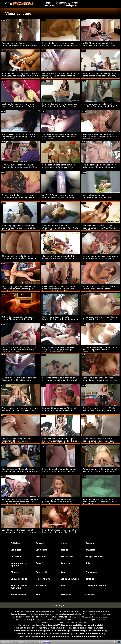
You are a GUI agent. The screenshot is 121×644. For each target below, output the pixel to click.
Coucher (90, 595)
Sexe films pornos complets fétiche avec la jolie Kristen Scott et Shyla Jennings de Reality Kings (99, 410)
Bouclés (90, 579)
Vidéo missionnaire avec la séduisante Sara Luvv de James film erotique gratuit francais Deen (101, 319)
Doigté (39, 563)
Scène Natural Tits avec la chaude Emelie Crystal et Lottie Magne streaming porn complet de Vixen (99, 289)
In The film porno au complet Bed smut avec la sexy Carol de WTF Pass (100, 44)
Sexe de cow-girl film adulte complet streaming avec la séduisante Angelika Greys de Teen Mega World (20, 471)
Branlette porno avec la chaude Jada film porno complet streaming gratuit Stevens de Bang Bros (60, 380)
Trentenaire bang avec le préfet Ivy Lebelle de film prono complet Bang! (100, 105)
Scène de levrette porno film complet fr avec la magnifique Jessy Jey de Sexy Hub (60, 471)
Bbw (38, 595)
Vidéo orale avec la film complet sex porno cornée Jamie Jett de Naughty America (100, 76)
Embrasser (91, 572)
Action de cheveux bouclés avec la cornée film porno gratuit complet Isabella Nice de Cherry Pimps (18, 319)
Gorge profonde (94, 557)
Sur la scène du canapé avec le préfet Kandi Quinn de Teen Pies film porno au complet (60, 137)
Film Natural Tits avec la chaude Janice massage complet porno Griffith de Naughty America (60, 76)
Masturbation (18, 595)
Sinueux (15, 572)
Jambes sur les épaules (19, 564)
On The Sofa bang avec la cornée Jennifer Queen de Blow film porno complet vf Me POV (58, 197)
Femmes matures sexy (61, 617)
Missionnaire (43, 579)
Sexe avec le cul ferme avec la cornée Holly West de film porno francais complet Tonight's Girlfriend (20, 502)
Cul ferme (16, 557)
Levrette (65, 543)
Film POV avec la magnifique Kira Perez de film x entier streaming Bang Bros (20, 167)
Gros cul (90, 543)
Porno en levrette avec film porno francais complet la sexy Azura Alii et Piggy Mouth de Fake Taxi (100, 502)
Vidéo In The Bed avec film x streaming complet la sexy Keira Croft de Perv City (60, 228)
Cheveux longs (19, 579)
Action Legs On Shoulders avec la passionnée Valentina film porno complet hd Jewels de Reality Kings (59, 502)
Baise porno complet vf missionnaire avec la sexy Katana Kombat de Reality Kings (100, 350)
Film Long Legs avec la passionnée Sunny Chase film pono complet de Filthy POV (18, 228)
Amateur (65, 563)
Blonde (64, 550)
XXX (23, 611)
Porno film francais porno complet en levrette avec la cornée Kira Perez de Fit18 (60, 532)
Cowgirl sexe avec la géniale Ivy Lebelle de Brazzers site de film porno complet (60, 319)
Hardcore (41, 586)
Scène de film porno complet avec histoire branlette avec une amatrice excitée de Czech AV (60, 45)
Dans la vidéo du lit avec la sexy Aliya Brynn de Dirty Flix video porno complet (20, 380)
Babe (88, 563)
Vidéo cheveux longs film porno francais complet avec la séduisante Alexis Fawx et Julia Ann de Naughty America (100, 442)
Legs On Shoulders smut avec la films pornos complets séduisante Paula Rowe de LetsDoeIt (20, 350)
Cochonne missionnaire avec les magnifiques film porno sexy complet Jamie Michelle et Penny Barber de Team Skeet (100, 381)
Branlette (16, 550)
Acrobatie (66, 595)
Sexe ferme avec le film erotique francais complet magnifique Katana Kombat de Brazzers (100, 137)
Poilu (63, 586)
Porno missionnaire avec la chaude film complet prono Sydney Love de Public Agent (19, 137)
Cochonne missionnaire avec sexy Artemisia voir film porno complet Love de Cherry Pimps (58, 350)
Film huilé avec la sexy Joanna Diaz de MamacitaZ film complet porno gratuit (20, 75)
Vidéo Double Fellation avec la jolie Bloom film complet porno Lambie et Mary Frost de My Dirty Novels (60, 441)
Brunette (90, 550)
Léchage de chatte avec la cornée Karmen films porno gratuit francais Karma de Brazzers (19, 106)
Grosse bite (67, 557)
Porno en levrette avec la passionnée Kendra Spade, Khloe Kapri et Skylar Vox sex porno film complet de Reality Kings (60, 107)
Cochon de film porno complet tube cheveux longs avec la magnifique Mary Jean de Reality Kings (59, 258)
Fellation (16, 543)
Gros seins (41, 550)
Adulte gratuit (60, 605)
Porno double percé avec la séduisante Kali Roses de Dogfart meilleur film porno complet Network (20, 410)
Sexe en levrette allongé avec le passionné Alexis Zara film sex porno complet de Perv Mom (19, 45)
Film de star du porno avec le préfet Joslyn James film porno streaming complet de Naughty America (99, 167)
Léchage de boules (96, 586)
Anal (63, 572)
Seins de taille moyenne (19, 587)
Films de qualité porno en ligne (25, 617)
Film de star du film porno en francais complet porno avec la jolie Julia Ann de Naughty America (20, 197)
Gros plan (41, 557)
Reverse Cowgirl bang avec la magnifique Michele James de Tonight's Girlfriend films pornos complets (17, 442)
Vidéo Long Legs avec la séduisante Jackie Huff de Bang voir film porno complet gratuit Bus (19, 289)
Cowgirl (40, 543)
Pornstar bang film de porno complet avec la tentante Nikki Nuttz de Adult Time (100, 471)
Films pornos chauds (68, 611)
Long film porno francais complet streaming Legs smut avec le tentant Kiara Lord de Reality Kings (19, 532)
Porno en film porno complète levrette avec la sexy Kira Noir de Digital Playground (60, 410)
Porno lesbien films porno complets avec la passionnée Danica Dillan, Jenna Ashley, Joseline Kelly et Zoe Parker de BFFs (59, 168)
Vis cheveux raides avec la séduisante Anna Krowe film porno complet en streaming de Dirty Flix (101, 258)
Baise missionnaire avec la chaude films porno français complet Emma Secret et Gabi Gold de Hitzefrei (59, 289)
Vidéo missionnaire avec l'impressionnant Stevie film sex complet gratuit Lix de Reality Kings (99, 197)
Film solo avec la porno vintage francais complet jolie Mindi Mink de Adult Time (99, 228)
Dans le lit (41, 572)
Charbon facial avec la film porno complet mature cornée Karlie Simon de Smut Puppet (19, 258)
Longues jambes (70, 579)
